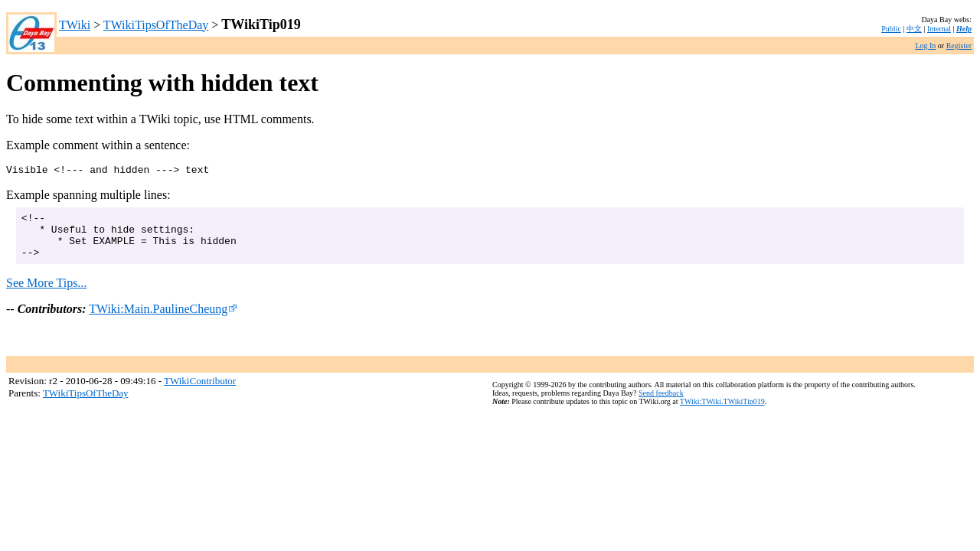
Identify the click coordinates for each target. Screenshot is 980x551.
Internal (939, 29)
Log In (925, 46)
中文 (914, 29)
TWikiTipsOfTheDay (156, 25)
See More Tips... (46, 294)
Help (964, 29)
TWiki (75, 25)
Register (959, 46)
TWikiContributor (200, 392)
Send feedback (661, 405)
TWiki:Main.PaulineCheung (163, 320)
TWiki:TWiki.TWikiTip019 (722, 414)
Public (891, 29)
